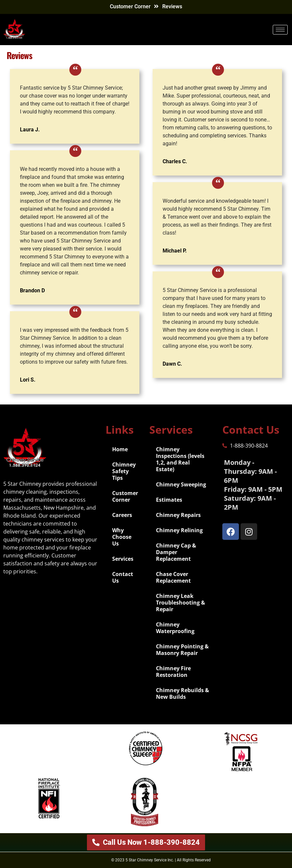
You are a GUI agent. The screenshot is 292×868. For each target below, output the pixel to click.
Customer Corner (130, 6)
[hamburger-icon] (280, 30)
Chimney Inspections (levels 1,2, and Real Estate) (180, 459)
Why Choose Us (122, 537)
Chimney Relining (179, 530)
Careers (122, 515)
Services (123, 559)
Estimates (169, 500)
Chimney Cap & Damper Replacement (176, 552)
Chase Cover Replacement (173, 577)
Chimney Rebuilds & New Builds (183, 693)
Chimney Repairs (178, 515)
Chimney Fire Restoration (173, 672)
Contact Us (123, 577)
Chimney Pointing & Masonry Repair (182, 650)
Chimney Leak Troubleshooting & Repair (181, 603)
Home (120, 449)
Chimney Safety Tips (124, 471)
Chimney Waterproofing (175, 628)
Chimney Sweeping (181, 484)
